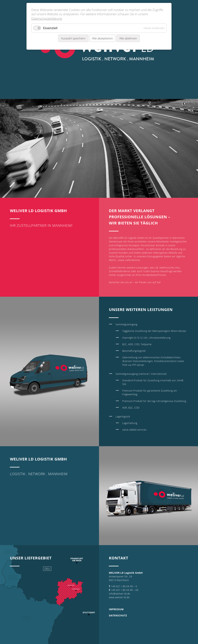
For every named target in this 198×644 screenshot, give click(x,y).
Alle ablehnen (128, 38)
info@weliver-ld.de (119, 594)
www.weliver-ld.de (119, 597)
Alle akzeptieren (102, 38)
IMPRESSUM (116, 609)
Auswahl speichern (73, 38)
